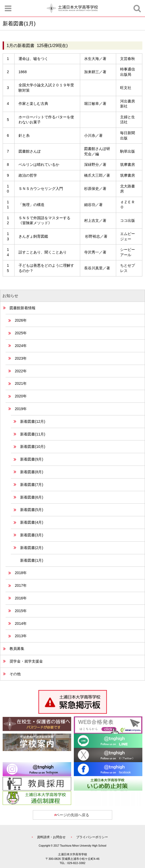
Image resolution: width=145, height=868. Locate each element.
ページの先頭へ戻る (72, 815)
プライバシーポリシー (92, 837)
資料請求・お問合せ (51, 837)
